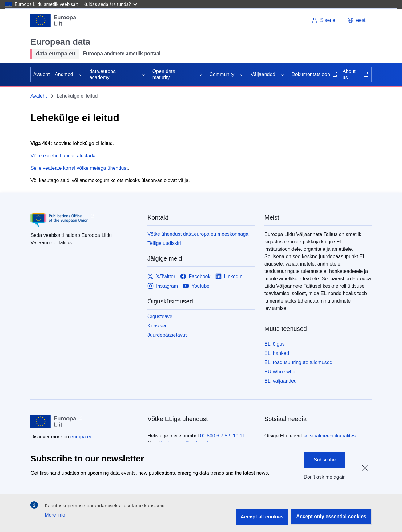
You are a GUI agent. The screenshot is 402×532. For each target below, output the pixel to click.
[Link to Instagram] (163, 286)
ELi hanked (277, 353)
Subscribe (325, 460)
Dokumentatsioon (314, 74)
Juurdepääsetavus (168, 335)
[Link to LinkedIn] (229, 276)
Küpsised (158, 326)
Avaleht (41, 74)
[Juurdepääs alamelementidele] (81, 75)
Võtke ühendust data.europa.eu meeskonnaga (198, 234)
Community (222, 74)
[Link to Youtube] (196, 286)
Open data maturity (164, 74)
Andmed (64, 74)
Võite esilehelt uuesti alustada (63, 156)
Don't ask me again (325, 477)
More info (55, 515)
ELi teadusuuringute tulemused (298, 362)
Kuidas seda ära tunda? (110, 4)
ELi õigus (275, 344)
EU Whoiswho (280, 372)
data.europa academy (103, 74)
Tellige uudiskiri (164, 243)
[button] (357, 20)
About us (356, 74)
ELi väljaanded (281, 381)
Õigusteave (160, 317)
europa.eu (82, 437)
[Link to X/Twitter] (161, 276)
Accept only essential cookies (331, 516)
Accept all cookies (262, 517)
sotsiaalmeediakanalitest (330, 436)
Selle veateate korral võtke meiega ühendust (79, 168)
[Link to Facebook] (195, 276)
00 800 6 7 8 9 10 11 (223, 436)
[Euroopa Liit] (53, 20)
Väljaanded (263, 74)
